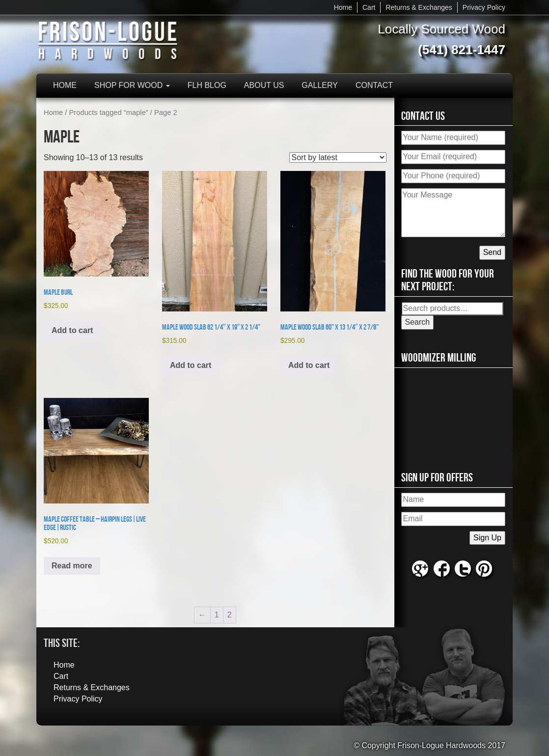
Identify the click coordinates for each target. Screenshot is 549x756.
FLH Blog (207, 85)
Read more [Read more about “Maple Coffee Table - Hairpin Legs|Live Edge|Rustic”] (72, 566)
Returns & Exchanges (419, 7)
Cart (369, 7)
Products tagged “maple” (109, 112)
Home (343, 7)
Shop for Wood (132, 85)
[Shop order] (338, 157)
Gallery (320, 85)
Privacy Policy (484, 7)
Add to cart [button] (72, 330)
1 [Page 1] (217, 615)
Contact (374, 85)
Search (418, 322)
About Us (264, 85)
